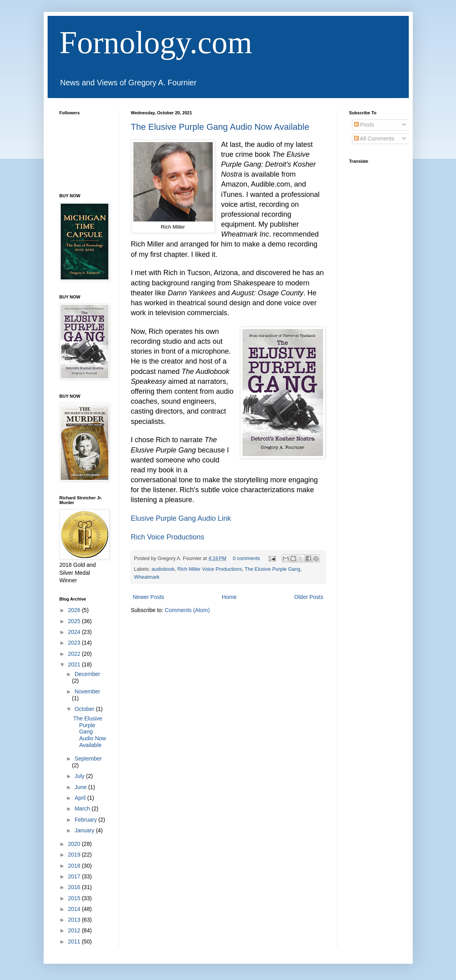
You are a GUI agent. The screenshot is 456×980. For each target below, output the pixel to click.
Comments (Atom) (187, 610)
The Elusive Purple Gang (273, 569)
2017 (75, 876)
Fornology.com (156, 42)
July (80, 776)
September (88, 759)
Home (229, 597)
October (85, 709)
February (87, 820)
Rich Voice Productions (168, 537)
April (81, 798)
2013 (75, 920)
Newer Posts (149, 597)
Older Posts (309, 597)
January (85, 830)
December (88, 674)
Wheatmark (147, 577)
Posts (364, 125)
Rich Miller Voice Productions (210, 569)
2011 (75, 941)
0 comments (246, 558)
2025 (75, 621)
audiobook (163, 569)
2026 (75, 610)
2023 (75, 643)
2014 (75, 909)
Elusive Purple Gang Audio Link (181, 518)
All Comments (374, 139)
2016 (75, 887)
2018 (75, 866)
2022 (75, 654)
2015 (75, 898)
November (88, 691)
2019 (75, 855)
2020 (75, 844)
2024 (75, 632)
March (83, 809)
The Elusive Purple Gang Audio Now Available (220, 127)
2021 (75, 664)
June (81, 787)
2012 (75, 930)
